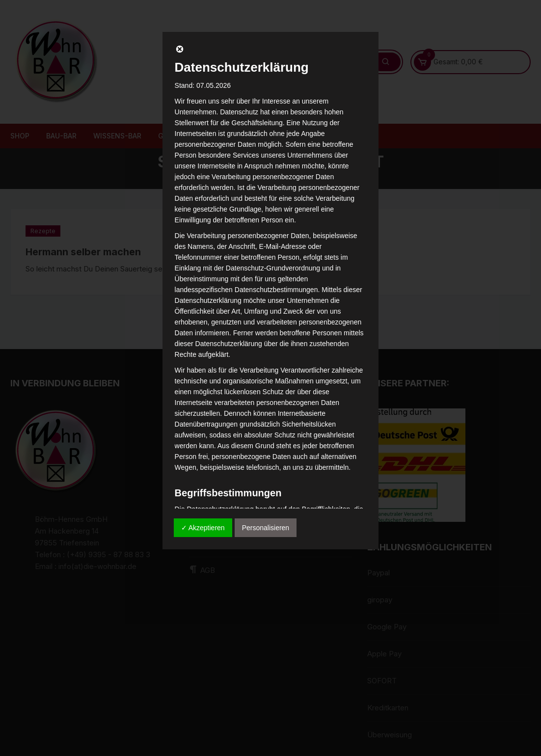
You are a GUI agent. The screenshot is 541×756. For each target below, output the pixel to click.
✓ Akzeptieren (203, 528)
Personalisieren (266, 528)
